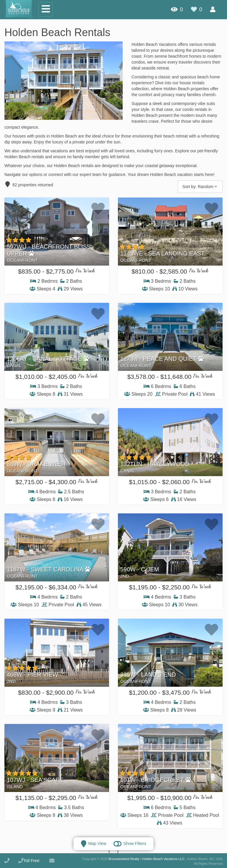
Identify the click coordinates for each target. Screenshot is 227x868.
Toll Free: (29, 860)
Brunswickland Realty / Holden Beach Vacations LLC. (147, 859)
